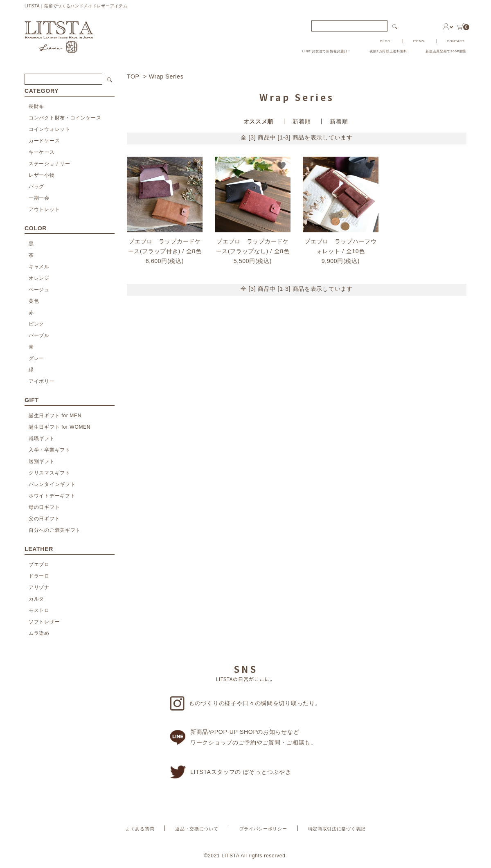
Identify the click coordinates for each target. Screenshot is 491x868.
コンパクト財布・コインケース (65, 118)
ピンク (36, 324)
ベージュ (39, 290)
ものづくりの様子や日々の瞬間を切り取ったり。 (245, 703)
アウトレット (44, 209)
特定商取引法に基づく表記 (337, 829)
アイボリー (42, 381)
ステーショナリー (50, 164)
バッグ (36, 187)
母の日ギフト (44, 507)
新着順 (302, 121)
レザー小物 (42, 175)
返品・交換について (197, 829)
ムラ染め (39, 633)
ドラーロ (39, 576)
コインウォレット (50, 129)
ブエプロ (39, 564)
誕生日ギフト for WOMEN (60, 427)
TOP (133, 76)
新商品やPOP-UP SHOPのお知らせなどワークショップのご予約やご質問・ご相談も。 (243, 737)
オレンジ (39, 278)
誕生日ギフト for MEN (55, 416)
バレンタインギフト (52, 484)
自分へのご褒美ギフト (55, 530)
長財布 (36, 106)
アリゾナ (39, 587)
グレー (36, 358)
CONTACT (456, 41)
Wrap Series (166, 76)
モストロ (39, 610)
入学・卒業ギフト (50, 450)
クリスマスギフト (50, 473)
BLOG (385, 41)
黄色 (34, 301)
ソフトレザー (44, 622)
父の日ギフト (44, 519)
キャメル (39, 267)
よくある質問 (140, 829)
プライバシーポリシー (263, 829)
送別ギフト (42, 461)
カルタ (36, 599)
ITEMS (419, 41)
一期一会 (39, 198)
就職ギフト (42, 438)
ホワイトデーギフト (52, 496)
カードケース (44, 141)
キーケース (42, 152)
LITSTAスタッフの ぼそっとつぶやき (230, 772)
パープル (39, 335)
